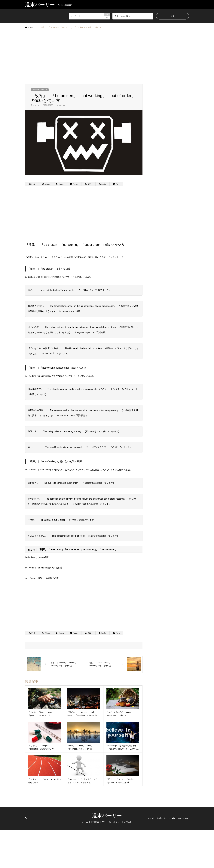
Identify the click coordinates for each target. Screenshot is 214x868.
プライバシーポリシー (112, 822)
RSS (26, 818)
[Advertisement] (107, 58)
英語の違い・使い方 (40, 90)
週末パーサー (107, 816)
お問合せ (128, 822)
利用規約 (95, 822)
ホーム (85, 822)
